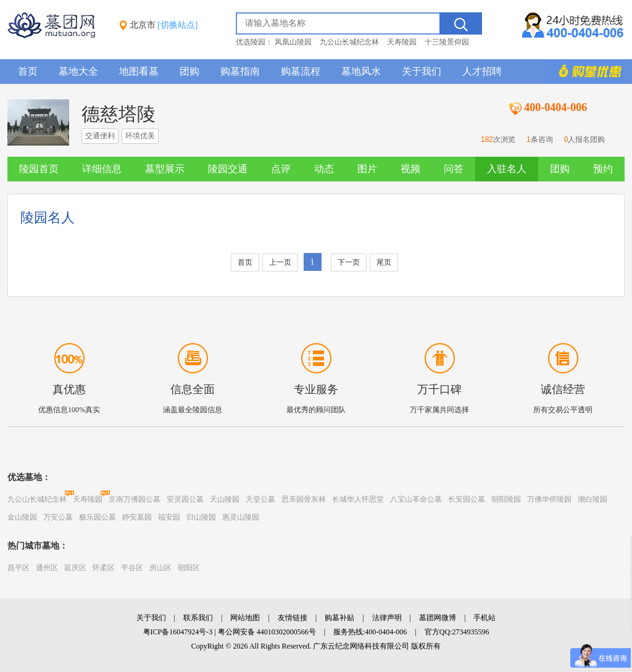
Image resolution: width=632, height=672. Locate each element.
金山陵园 (22, 517)
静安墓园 (137, 517)
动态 (324, 169)
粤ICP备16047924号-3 (178, 632)
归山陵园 (201, 517)
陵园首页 (39, 169)
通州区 (47, 568)
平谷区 (132, 568)
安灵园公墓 (185, 499)
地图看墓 (139, 71)
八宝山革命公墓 (416, 499)
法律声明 (387, 618)
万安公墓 (58, 517)
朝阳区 (189, 568)
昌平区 (19, 568)
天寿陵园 (402, 42)
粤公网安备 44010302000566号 (267, 632)
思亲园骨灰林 (304, 499)
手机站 (484, 618)
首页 (28, 71)
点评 (281, 169)
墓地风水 (361, 71)
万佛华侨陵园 (549, 499)
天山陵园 (225, 499)
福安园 (169, 517)
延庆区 (75, 568)
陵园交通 (228, 169)
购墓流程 (301, 71)
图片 (367, 169)
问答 (454, 169)
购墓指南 (240, 71)
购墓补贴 (339, 618)
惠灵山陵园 (241, 517)
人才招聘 (482, 71)
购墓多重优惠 (584, 72)
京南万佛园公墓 (135, 499)
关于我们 (422, 71)
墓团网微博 (438, 618)
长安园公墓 (467, 499)
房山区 (160, 568)
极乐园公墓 (98, 517)
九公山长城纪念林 (349, 42)
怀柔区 (104, 568)
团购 (189, 71)
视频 (410, 169)
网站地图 (245, 618)
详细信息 (102, 169)
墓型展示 (165, 169)
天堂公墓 (260, 499)
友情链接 (293, 618)
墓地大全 (78, 71)
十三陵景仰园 (447, 42)
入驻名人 (507, 169)
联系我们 (198, 618)
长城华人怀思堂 (358, 499)
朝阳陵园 (506, 499)
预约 (603, 169)
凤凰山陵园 (293, 42)
